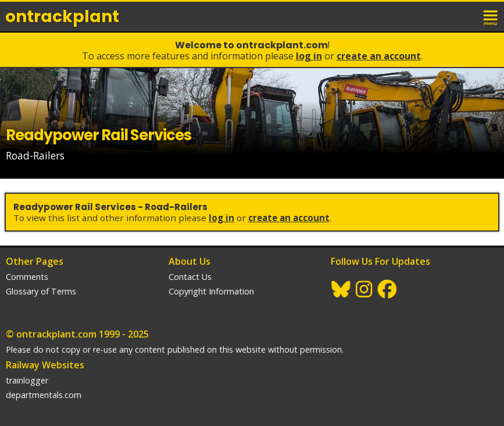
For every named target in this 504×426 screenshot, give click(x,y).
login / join (466, 16)
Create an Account (379, 56)
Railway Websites (45, 365)
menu (491, 16)
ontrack (62, 17)
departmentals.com (44, 395)
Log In (309, 56)
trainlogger (27, 380)
